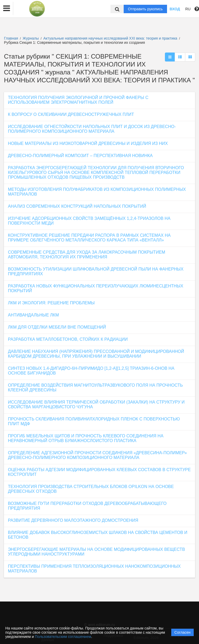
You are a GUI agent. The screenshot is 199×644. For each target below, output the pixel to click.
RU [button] (188, 9)
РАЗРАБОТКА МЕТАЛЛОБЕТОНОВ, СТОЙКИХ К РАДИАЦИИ (68, 339)
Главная (11, 38)
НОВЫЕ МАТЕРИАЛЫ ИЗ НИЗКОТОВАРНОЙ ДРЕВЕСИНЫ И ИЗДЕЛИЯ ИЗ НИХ (88, 143)
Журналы (31, 38)
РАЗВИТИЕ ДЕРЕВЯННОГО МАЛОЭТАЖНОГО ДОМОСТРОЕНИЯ (73, 520)
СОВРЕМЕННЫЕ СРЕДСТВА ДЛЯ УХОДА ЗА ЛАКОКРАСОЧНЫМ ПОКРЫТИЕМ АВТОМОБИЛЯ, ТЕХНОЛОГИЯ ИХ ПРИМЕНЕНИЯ (87, 255)
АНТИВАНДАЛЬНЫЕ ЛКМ (33, 315)
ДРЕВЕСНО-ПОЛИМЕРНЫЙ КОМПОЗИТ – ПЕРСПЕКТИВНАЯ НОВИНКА (80, 156)
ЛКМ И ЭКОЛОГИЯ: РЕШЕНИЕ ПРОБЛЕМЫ (51, 303)
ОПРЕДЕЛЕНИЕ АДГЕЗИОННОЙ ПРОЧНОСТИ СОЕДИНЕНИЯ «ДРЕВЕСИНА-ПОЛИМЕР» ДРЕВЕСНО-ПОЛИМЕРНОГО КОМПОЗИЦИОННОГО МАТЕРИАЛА (97, 455)
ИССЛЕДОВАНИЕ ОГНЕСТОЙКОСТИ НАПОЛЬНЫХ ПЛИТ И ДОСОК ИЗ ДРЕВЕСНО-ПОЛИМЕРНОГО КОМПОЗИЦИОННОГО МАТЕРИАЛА (92, 129)
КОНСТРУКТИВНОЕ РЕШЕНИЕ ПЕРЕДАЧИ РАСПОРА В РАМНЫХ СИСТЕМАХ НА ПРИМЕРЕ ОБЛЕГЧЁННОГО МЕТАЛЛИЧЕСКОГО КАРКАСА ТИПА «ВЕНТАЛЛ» (89, 238)
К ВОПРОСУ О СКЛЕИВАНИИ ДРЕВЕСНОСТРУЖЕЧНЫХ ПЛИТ (71, 114)
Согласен (182, 632)
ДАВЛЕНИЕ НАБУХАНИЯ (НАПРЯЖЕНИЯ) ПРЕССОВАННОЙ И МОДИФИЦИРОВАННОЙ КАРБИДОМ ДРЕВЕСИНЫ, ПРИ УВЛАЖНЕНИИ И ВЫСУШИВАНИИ (96, 354)
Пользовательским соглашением (63, 637)
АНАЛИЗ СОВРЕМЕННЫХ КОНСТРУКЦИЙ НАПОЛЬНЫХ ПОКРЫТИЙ (77, 206)
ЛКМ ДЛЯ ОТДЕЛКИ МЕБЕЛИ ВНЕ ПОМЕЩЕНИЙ (57, 327)
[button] (7, 8)
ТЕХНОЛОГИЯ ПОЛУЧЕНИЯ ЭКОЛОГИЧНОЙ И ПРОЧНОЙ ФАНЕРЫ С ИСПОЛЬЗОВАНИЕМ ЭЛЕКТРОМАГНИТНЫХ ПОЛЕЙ (78, 100)
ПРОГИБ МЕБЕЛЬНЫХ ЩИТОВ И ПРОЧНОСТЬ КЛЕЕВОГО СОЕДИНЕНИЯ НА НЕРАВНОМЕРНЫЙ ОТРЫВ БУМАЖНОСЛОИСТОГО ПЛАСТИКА (86, 438)
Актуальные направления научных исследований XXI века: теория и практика (111, 38)
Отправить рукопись (145, 9)
